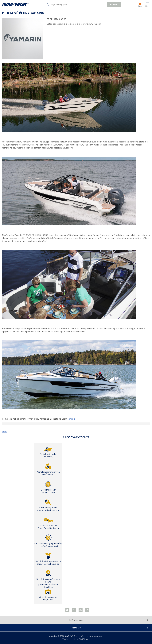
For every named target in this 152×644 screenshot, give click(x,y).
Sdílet (5, 431)
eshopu (71, 419)
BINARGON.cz (85, 639)
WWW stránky (68, 639)
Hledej (114, 4)
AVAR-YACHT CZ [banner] (15, 6)
